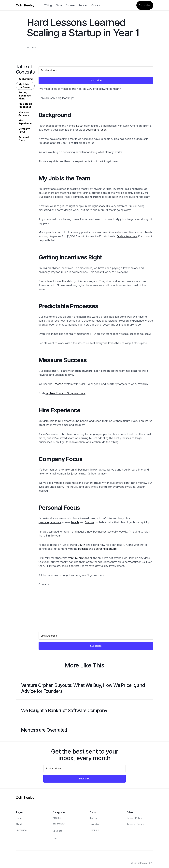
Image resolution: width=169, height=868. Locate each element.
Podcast (83, 5)
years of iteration (96, 130)
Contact (96, 5)
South (80, 126)
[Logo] (25, 5)
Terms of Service (136, 824)
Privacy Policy (134, 818)
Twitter (93, 818)
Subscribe (145, 5)
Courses (70, 5)
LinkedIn (94, 824)
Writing (48, 5)
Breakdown (59, 824)
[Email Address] (96, 70)
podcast (83, 549)
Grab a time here (127, 236)
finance (89, 522)
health (75, 522)
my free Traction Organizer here (65, 393)
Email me (94, 830)
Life (55, 838)
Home (19, 818)
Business (31, 47)
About (59, 5)
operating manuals (50, 522)
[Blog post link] (84, 688)
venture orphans (79, 558)
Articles (57, 818)
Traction (58, 384)
